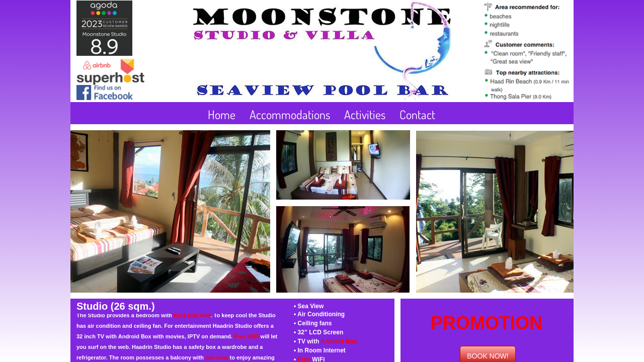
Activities (365, 114)
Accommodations (290, 114)
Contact (417, 114)
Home (222, 114)
